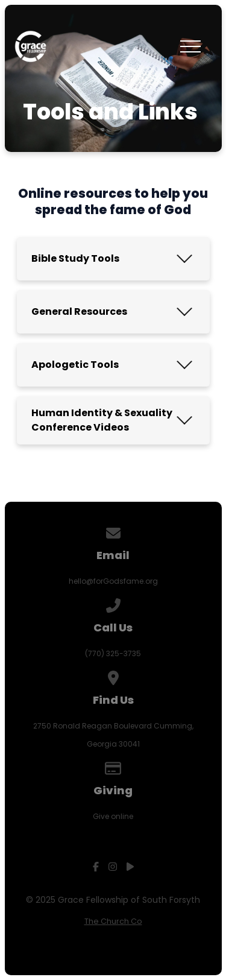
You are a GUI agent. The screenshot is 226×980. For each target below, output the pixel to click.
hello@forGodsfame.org (113, 581)
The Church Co (113, 921)
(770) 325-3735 (113, 653)
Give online (113, 816)
